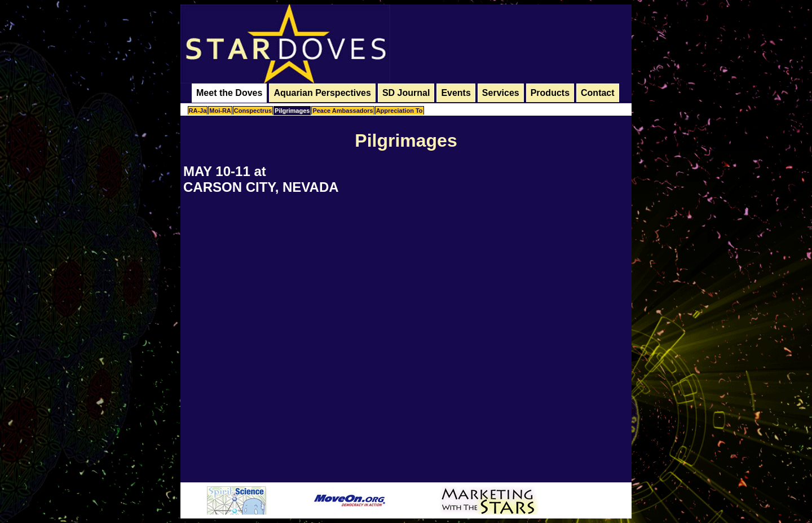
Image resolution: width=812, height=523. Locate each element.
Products (550, 93)
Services (501, 93)
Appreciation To (400, 111)
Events (456, 93)
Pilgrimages (292, 111)
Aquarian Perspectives (322, 93)
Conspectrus (253, 111)
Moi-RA (220, 111)
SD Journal (406, 93)
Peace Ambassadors (343, 111)
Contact (598, 93)
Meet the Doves (229, 93)
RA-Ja (198, 111)
